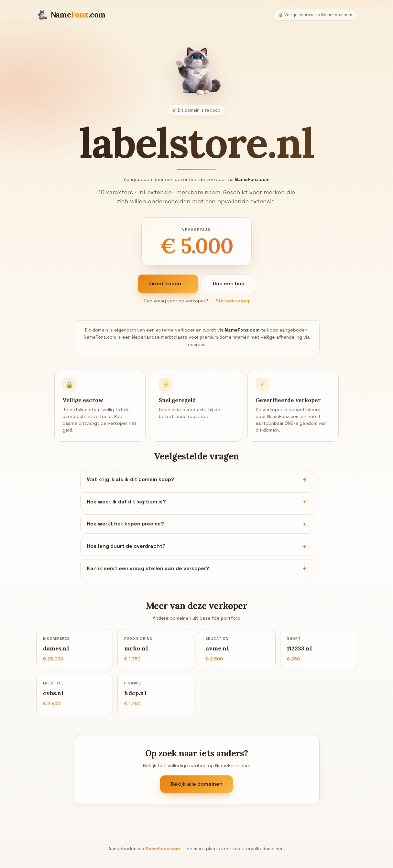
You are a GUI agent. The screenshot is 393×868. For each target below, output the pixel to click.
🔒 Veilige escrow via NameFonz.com (315, 15)
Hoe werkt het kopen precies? (126, 524)
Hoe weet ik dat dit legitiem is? (126, 502)
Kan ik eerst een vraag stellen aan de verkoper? (148, 568)
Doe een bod (229, 283)
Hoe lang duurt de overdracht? (126, 546)
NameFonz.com (163, 849)
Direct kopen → (168, 283)
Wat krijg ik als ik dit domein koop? (131, 479)
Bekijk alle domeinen (196, 784)
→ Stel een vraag (229, 301)
